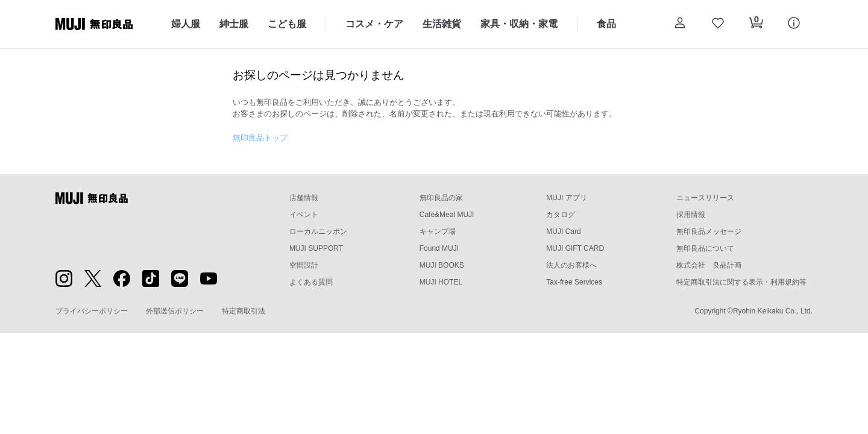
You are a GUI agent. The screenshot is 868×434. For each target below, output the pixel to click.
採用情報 (691, 215)
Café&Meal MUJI (447, 215)
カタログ (561, 215)
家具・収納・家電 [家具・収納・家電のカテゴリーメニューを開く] (519, 24)
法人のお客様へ (571, 265)
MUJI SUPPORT (316, 248)
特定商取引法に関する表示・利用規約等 (741, 282)
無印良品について (705, 248)
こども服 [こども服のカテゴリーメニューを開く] (287, 24)
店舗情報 (304, 198)
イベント (304, 215)
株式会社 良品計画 (709, 265)
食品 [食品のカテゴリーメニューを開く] (606, 24)
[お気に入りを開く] (718, 24)
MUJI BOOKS (442, 265)
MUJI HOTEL (441, 282)
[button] (680, 24)
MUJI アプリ (566, 198)
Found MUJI (439, 248)
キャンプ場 (438, 231)
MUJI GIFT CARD (575, 248)
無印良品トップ (260, 138)
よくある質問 (311, 282)
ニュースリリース (705, 198)
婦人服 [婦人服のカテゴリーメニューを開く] (186, 24)
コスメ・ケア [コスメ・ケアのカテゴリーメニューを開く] (374, 24)
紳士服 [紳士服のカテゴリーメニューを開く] (234, 24)
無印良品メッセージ (709, 231)
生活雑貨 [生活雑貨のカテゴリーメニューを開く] (442, 24)
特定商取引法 (244, 311)
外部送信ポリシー (175, 311)
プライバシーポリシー (92, 311)
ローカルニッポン (318, 231)
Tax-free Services (574, 282)
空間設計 (304, 265)
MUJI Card (563, 231)
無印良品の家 (441, 198)
